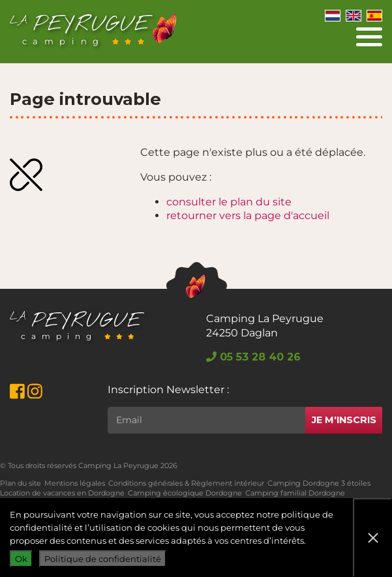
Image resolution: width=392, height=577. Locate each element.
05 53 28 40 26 (253, 357)
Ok (21, 559)
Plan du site (21, 483)
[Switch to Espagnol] (374, 15)
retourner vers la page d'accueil (248, 215)
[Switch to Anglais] (354, 15)
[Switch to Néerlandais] (333, 15)
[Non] (372, 538)
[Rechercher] (206, 420)
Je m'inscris (344, 420)
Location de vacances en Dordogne (62, 493)
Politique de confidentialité (103, 559)
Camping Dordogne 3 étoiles (319, 483)
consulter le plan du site (229, 202)
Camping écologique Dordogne (185, 493)
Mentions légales (75, 483)
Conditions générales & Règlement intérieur (186, 483)
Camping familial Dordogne (295, 493)
